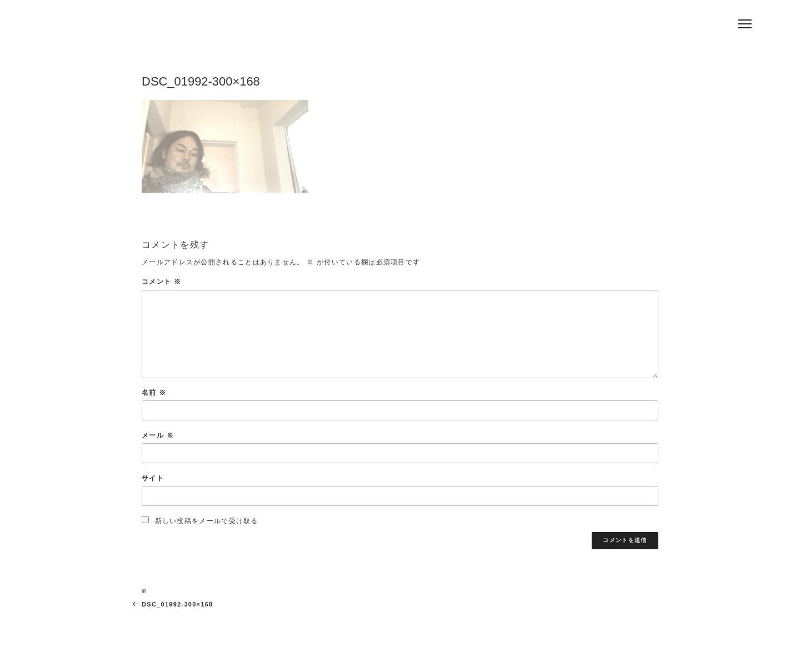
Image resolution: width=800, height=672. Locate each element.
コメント (161, 281)
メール (158, 435)
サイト (153, 478)
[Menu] (745, 24)
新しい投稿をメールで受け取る (207, 521)
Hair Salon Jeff (212, 28)
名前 (154, 392)
